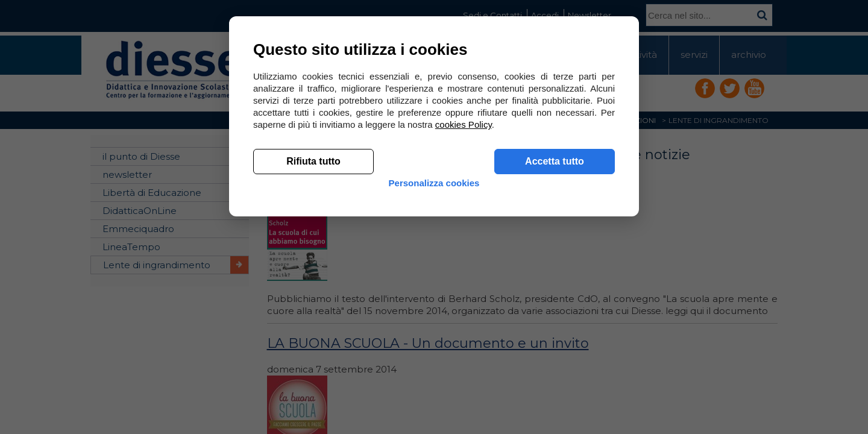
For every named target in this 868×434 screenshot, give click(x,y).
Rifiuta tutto (313, 338)
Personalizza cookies (434, 369)
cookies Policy (464, 301)
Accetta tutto (555, 338)
